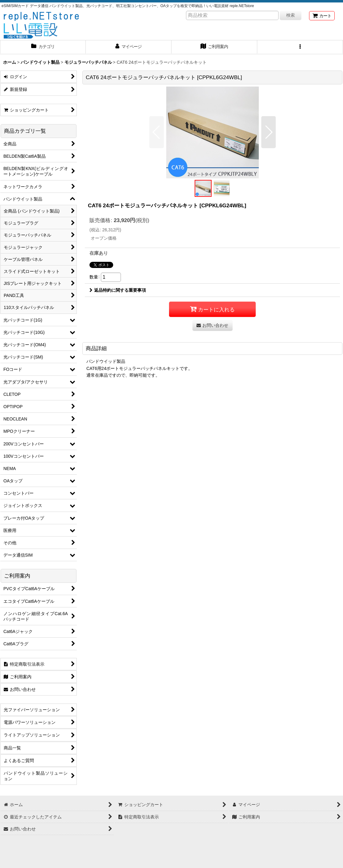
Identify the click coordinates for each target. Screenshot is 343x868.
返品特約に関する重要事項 (118, 290)
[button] (300, 47)
